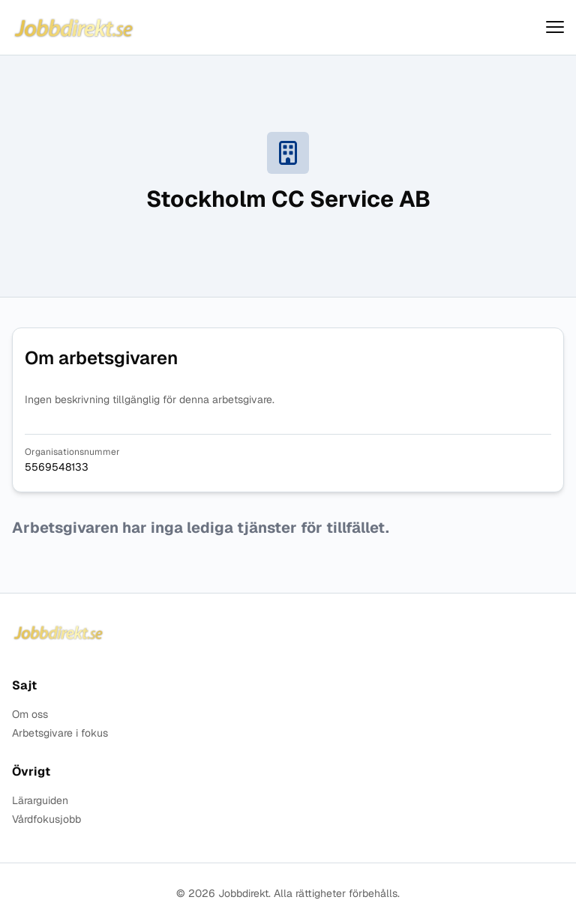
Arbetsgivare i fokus (60, 733)
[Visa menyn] (555, 27)
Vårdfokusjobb (46, 819)
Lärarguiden (40, 801)
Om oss (30, 715)
